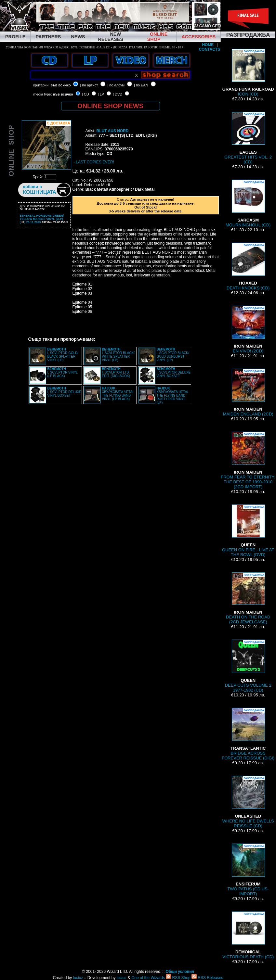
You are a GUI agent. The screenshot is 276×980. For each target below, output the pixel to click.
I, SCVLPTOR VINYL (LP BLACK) (62, 372)
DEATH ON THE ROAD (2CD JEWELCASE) (248, 598)
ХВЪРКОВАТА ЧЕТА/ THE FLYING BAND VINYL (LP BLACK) (118, 394)
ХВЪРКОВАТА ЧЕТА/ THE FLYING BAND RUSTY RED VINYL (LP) (172, 395)
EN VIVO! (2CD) (248, 330)
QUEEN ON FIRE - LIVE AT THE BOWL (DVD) (248, 531)
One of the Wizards (148, 978)
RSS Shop (178, 978)
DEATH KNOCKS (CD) (248, 267)
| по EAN (141, 85)
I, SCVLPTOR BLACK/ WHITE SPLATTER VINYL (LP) (118, 355)
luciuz (78, 978)
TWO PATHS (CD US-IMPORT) (248, 870)
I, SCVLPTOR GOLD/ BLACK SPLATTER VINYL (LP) (63, 355)
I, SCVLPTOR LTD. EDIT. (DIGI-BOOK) (116, 372)
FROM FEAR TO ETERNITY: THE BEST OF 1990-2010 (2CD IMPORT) (248, 460)
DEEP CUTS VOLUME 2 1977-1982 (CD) (248, 666)
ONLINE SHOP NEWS (110, 106)
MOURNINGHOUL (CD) (248, 204)
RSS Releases (207, 978)
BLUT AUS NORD (113, 131)
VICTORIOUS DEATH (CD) (248, 935)
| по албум (116, 85)
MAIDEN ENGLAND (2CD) (248, 393)
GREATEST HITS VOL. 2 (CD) (248, 138)
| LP (101, 94)
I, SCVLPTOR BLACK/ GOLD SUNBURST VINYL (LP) (173, 355)
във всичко (60, 85)
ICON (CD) (248, 73)
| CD (85, 94)
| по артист (89, 85)
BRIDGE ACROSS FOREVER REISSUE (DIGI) (248, 734)
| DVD (118, 94)
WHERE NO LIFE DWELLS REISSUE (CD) (248, 802)
